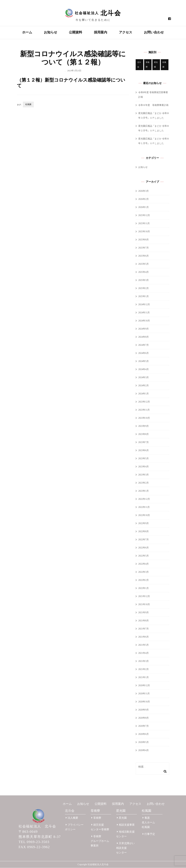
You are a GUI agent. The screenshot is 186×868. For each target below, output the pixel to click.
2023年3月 (144, 475)
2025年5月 (144, 264)
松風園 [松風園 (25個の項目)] (164, 65)
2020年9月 (144, 710)
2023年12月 (144, 402)
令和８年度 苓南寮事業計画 (153, 105)
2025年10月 (144, 232)
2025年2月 (144, 288)
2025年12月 (144, 215)
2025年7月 (144, 248)
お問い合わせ (154, 32)
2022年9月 (144, 523)
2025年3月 (144, 280)
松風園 (28, 104)
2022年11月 (144, 507)
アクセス (126, 32)
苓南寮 (95, 811)
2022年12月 (144, 499)
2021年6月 (144, 637)
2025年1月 (144, 297)
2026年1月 (144, 207)
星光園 (121, 811)
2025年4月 (144, 272)
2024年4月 (144, 369)
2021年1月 (144, 678)
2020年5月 (144, 742)
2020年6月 (144, 734)
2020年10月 (144, 702)
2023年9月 (144, 426)
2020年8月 (144, 718)
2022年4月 (144, 564)
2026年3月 (144, 191)
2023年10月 (144, 418)
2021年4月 (144, 653)
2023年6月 (144, 451)
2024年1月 (144, 394)
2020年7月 (144, 726)
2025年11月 (144, 224)
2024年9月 (144, 329)
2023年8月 (144, 434)
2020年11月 (144, 694)
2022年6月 (144, 548)
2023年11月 (144, 410)
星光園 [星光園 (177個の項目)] (156, 65)
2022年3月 (144, 572)
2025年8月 (144, 240)
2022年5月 (144, 556)
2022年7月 (144, 540)
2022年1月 (144, 588)
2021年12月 (144, 596)
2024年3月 (144, 378)
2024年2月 (144, 386)
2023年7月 (144, 442)
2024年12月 (144, 305)
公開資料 (76, 32)
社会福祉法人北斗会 (98, 865)
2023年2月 (144, 483)
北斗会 (70, 811)
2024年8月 (144, 337)
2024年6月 (144, 353)
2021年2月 (144, 669)
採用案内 (101, 32)
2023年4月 (144, 467)
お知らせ (51, 32)
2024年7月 (144, 345)
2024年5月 (144, 361)
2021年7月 (144, 629)
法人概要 (72, 818)
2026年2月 (144, 199)
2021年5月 (144, 645)
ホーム (27, 32)
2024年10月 (144, 321)
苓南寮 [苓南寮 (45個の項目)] (148, 65)
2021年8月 (144, 621)
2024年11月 (144, 313)
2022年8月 (144, 532)
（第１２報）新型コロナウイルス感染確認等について (71, 83)
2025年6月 (144, 256)
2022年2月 (144, 580)
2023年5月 (144, 459)
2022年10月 (144, 515)
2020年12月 (144, 686)
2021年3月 (144, 661)
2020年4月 (144, 750)
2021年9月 (144, 613)
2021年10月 (144, 605)
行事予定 (149, 834)
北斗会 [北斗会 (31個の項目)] (139, 65)
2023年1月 (144, 491)
